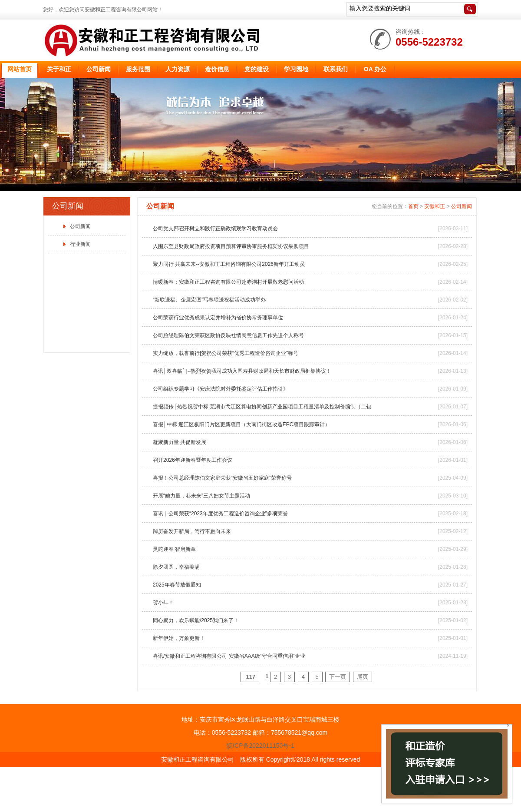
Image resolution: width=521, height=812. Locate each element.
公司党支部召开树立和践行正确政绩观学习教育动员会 (215, 229)
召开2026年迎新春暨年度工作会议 (193, 460)
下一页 (338, 677)
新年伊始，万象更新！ (179, 638)
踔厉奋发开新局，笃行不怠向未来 (192, 531)
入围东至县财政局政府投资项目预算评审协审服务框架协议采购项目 (231, 246)
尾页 (363, 677)
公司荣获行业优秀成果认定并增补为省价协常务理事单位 (218, 318)
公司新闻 (80, 226)
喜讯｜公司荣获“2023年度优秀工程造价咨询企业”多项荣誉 (220, 514)
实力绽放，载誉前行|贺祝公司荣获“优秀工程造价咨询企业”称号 (226, 353)
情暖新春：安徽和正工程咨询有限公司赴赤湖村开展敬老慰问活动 (228, 282)
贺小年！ (163, 603)
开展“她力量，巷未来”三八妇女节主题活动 (201, 496)
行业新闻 (80, 244)
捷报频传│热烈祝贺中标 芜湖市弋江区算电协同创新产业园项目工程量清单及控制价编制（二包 (262, 407)
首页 (413, 206)
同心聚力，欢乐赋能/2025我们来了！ (196, 620)
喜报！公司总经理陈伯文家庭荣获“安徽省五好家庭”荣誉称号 (222, 478)
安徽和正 (435, 206)
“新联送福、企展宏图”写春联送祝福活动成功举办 (209, 300)
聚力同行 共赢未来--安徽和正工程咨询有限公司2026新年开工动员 (229, 264)
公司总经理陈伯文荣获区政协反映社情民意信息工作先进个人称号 (228, 335)
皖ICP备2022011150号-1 (260, 746)
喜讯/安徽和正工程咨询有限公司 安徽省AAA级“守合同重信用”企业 (229, 656)
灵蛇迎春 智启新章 (174, 549)
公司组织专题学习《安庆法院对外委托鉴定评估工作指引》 (221, 389)
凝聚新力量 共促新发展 (180, 442)
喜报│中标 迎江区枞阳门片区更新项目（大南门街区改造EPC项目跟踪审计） (241, 424)
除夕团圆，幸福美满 (176, 567)
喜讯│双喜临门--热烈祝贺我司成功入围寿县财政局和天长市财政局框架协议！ (242, 371)
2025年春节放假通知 (177, 585)
